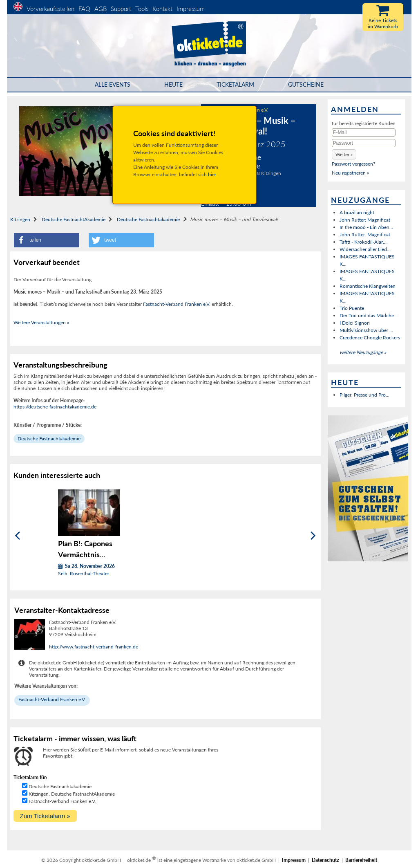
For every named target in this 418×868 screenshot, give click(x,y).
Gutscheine (306, 84)
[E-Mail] (364, 132)
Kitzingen (20, 219)
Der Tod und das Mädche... (369, 315)
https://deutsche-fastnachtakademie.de (55, 407)
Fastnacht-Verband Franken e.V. (177, 304)
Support (121, 9)
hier (212, 174)
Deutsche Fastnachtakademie (148, 219)
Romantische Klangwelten (368, 286)
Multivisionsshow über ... (366, 330)
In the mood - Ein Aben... (366, 227)
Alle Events (113, 84)
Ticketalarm (235, 84)
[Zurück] (17, 536)
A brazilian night (357, 212)
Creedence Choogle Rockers (370, 338)
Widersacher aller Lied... (365, 249)
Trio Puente (352, 308)
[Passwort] (364, 143)
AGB (101, 9)
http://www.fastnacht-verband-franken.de (94, 647)
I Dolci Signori (355, 323)
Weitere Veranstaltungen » (41, 322)
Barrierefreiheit (361, 860)
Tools (142, 9)
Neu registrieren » (350, 173)
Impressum (191, 9)
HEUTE (173, 84)
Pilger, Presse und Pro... (364, 395)
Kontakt (162, 9)
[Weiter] (313, 536)
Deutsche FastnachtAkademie (74, 219)
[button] (47, 240)
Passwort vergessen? (353, 164)
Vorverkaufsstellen (50, 9)
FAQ (84, 9)
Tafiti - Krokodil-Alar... (363, 242)
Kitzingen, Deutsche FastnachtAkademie (72, 794)
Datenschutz (325, 860)
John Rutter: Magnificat (365, 220)
